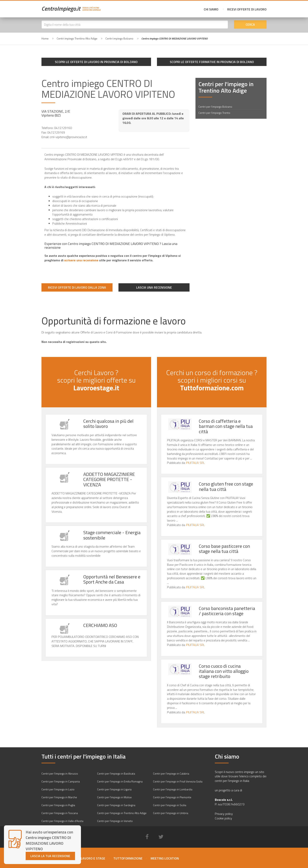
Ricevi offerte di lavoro (247, 9)
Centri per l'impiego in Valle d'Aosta (62, 821)
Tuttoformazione (128, 858)
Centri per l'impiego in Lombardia (173, 789)
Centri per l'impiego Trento (214, 113)
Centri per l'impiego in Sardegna (116, 805)
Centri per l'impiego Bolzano (215, 107)
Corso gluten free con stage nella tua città (226, 486)
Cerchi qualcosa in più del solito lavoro (108, 424)
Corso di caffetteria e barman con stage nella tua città (226, 426)
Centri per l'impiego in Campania (61, 781)
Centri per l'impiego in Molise (114, 797)
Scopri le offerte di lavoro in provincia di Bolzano (96, 62)
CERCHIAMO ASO (100, 625)
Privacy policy (224, 814)
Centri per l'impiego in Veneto (115, 821)
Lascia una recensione (154, 287)
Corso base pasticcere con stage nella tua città (224, 549)
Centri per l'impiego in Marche (59, 797)
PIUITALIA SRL (195, 463)
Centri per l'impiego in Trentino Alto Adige (122, 813)
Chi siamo (211, 9)
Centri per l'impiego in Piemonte (172, 797)
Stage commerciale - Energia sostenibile (112, 535)
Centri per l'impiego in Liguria (114, 789)
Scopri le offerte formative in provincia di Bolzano (212, 62)
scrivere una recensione (81, 260)
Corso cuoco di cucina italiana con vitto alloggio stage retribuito (224, 671)
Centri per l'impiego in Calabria (171, 773)
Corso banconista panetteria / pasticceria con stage (227, 611)
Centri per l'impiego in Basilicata (116, 773)
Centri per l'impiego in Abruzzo (60, 773)
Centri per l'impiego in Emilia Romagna (120, 781)
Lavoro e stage (93, 858)
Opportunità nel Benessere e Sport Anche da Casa (112, 579)
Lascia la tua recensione (50, 856)
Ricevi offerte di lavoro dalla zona (77, 287)
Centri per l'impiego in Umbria (171, 813)
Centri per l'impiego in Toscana (60, 813)
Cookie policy (223, 818)
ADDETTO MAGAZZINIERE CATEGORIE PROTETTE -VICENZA (109, 479)
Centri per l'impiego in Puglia (58, 805)
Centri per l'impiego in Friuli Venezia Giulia (178, 781)
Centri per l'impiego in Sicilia (170, 805)
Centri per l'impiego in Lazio (58, 789)
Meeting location (165, 858)
